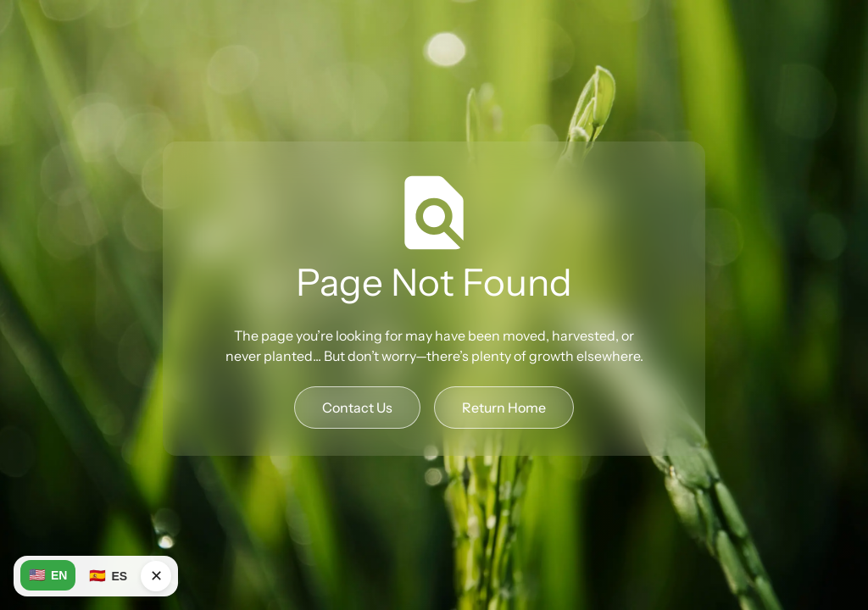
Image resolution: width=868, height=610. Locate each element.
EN (48, 575)
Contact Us (357, 408)
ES (108, 576)
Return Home (504, 408)
